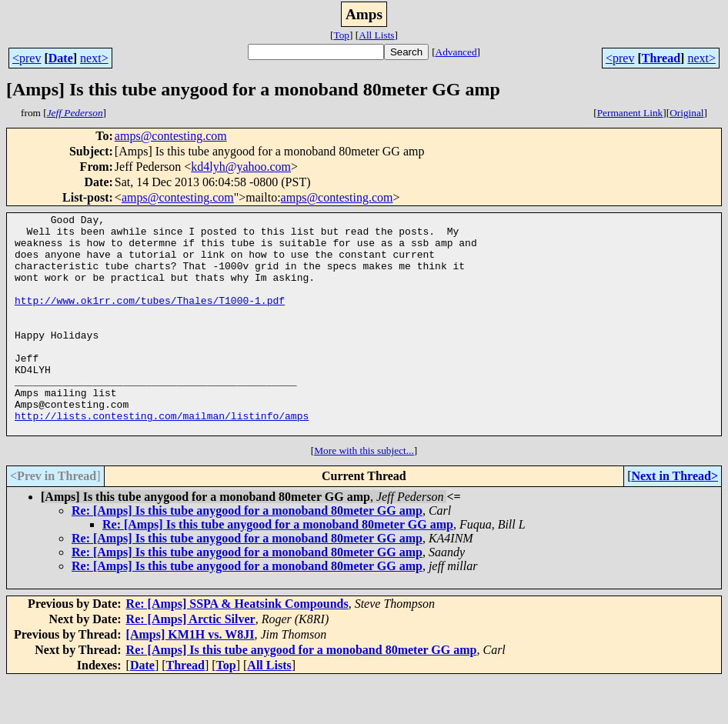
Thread (661, 58)
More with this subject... (364, 494)
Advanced (456, 52)
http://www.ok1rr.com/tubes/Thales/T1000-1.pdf (150, 319)
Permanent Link (630, 113)
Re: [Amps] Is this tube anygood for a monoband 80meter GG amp (247, 554)
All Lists (376, 35)
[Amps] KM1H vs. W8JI (190, 678)
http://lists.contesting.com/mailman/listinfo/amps (162, 457)
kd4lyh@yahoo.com (241, 167)
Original (686, 113)
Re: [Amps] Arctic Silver (191, 663)
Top (341, 35)
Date (61, 58)
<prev (27, 58)
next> (94, 58)
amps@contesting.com (171, 136)
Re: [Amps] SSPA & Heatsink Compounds (237, 647)
